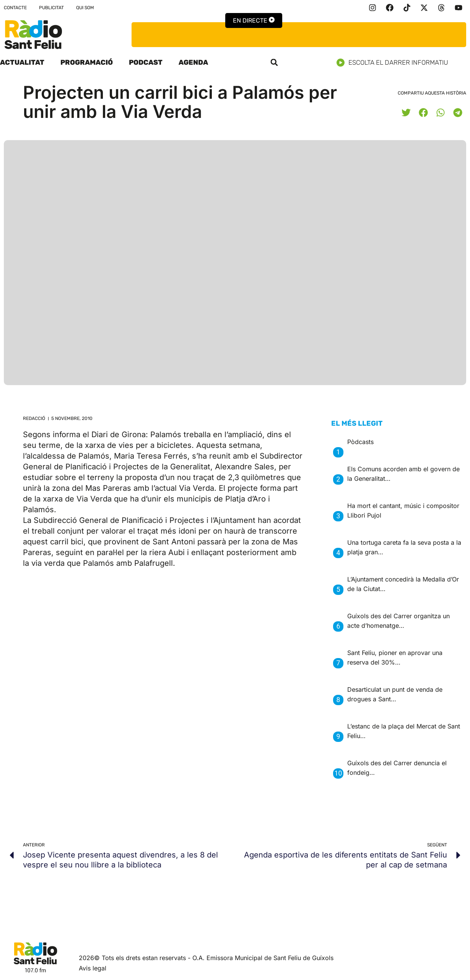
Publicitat (51, 8)
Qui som (85, 8)
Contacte (15, 8)
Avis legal (93, 968)
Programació (87, 62)
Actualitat (22, 62)
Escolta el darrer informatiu (395, 63)
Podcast (146, 62)
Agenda (193, 62)
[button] (274, 62)
